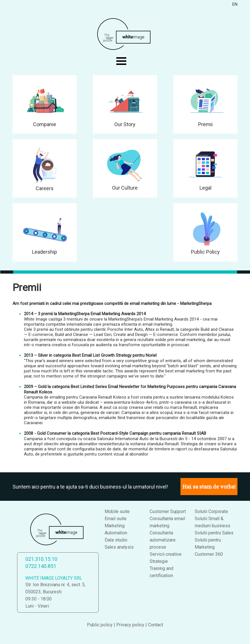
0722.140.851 (41, 566)
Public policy (100, 625)
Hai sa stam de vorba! (209, 487)
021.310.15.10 (41, 559)
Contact (156, 625)
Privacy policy (130, 625)
